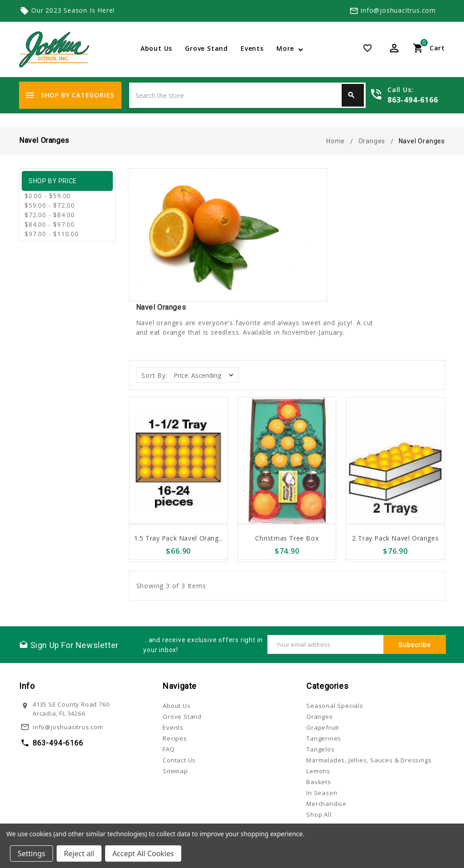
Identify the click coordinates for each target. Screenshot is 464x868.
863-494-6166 (413, 100)
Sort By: (154, 375)
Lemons (318, 771)
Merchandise (326, 804)
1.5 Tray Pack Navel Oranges (180, 538)
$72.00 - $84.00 (50, 215)
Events (252, 48)
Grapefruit (323, 727)
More (285, 48)
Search (351, 95)
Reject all (79, 853)
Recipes (175, 738)
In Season (322, 793)
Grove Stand (206, 48)
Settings (31, 853)
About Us (156, 48)
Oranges (320, 717)
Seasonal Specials (335, 706)
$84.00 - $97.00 (50, 224)
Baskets (319, 782)
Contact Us (179, 760)
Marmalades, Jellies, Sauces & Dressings (369, 760)
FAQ (169, 749)
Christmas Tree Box (287, 538)
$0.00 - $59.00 (48, 196)
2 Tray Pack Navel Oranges (395, 538)
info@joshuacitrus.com (398, 10)
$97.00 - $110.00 (52, 234)
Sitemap (175, 771)
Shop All (319, 814)
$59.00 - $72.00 (50, 205)
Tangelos (320, 749)
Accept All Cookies (143, 853)
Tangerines (324, 738)
